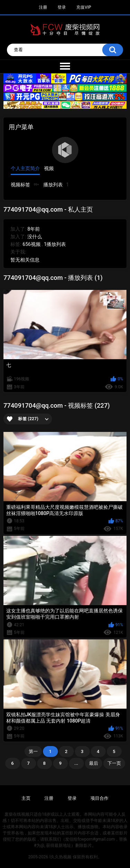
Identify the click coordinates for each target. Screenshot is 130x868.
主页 (26, 798)
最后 (94, 763)
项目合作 (99, 798)
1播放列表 (55, 244)
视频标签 (25, 185)
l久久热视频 (60, 857)
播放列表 (56, 185)
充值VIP (84, 7)
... (76, 763)
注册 (43, 7)
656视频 (32, 244)
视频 (49, 168)
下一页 (114, 763)
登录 (62, 7)
